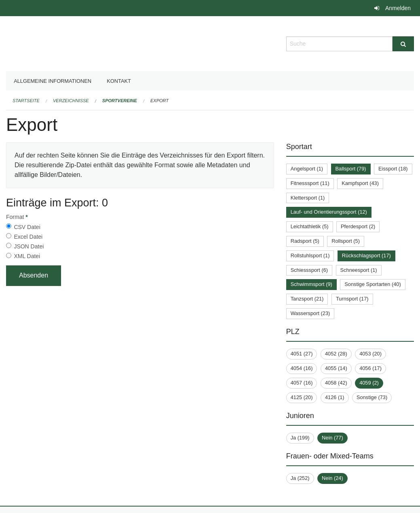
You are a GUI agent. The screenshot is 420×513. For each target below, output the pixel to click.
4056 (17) (370, 368)
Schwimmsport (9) (311, 284)
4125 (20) (302, 397)
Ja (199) (300, 438)
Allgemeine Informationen (53, 81)
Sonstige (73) (372, 397)
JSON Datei (29, 246)
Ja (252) (300, 478)
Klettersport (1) (308, 198)
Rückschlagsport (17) (366, 255)
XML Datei (27, 256)
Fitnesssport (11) (310, 183)
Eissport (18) (393, 169)
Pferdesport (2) (358, 226)
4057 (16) (302, 383)
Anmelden (398, 8)
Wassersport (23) (310, 313)
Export (159, 101)
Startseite (26, 101)
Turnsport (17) (352, 299)
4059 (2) (369, 383)
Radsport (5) (305, 241)
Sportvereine (120, 101)
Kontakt (119, 81)
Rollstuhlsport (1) (310, 255)
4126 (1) (335, 397)
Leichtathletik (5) (310, 226)
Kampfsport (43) (360, 183)
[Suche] (403, 44)
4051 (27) (302, 354)
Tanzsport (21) (307, 299)
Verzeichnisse (71, 101)
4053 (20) (370, 354)
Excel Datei (28, 237)
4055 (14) (336, 368)
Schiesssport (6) (309, 270)
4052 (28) (336, 354)
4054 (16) (302, 368)
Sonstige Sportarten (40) (373, 284)
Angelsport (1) (307, 169)
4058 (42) (336, 383)
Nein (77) (332, 438)
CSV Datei (27, 227)
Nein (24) (332, 478)
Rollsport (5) (346, 241)
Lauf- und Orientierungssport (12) (329, 212)
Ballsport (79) (351, 169)
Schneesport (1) (359, 270)
